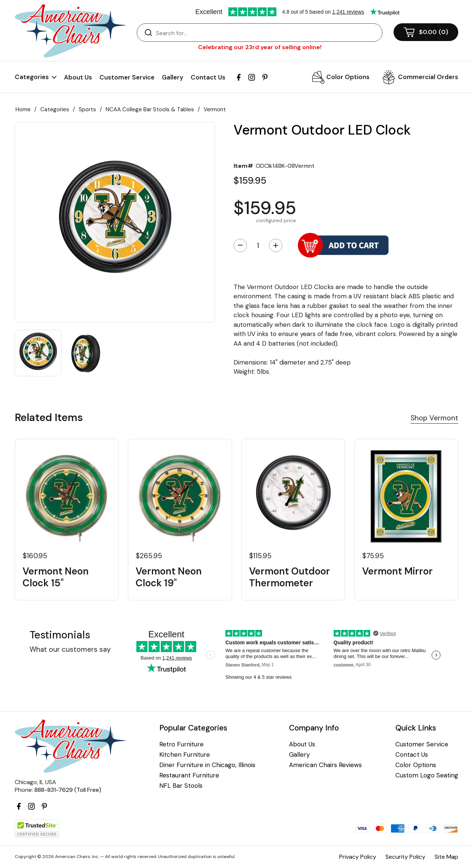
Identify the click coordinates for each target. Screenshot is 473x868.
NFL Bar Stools (181, 786)
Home (23, 109)
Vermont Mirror (397, 571)
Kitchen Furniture (185, 755)
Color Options (348, 77)
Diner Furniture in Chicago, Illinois (207, 765)
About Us (78, 77)
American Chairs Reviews (325, 765)
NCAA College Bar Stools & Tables (150, 109)
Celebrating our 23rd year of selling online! (260, 47)
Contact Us (208, 77)
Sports (87, 109)
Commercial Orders (428, 77)
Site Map (446, 857)
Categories (55, 109)
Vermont (215, 109)
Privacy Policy (358, 857)
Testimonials (60, 635)
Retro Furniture (181, 744)
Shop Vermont (434, 418)
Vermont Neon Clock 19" (169, 577)
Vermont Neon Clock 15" (56, 577)
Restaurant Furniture (189, 775)
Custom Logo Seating (427, 775)
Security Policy (405, 857)
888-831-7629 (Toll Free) (68, 790)
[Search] (267, 33)
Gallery (173, 77)
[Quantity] (258, 245)
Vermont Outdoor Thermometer (290, 577)
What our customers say (70, 649)
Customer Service (127, 77)
